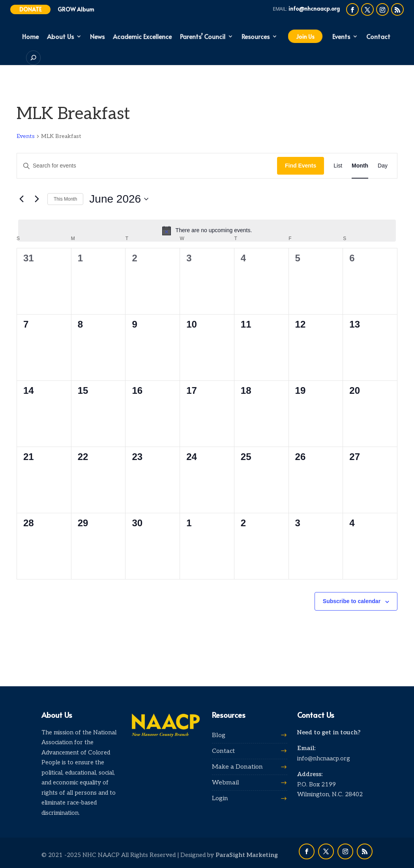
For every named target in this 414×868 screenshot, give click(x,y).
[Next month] (37, 199)
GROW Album (76, 9)
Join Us (305, 36)
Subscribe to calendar (352, 601)
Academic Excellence (142, 37)
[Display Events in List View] (338, 166)
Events (341, 37)
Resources (256, 37)
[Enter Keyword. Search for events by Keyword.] (147, 166)
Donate (30, 9)
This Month (65, 199)
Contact (378, 37)
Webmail (226, 783)
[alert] (207, 231)
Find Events (301, 166)
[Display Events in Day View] (383, 166)
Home (30, 37)
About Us (60, 37)
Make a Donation (237, 767)
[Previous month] (21, 199)
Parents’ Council (203, 37)
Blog (219, 735)
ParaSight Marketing (247, 855)
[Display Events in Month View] (360, 166)
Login (220, 798)
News (97, 37)
